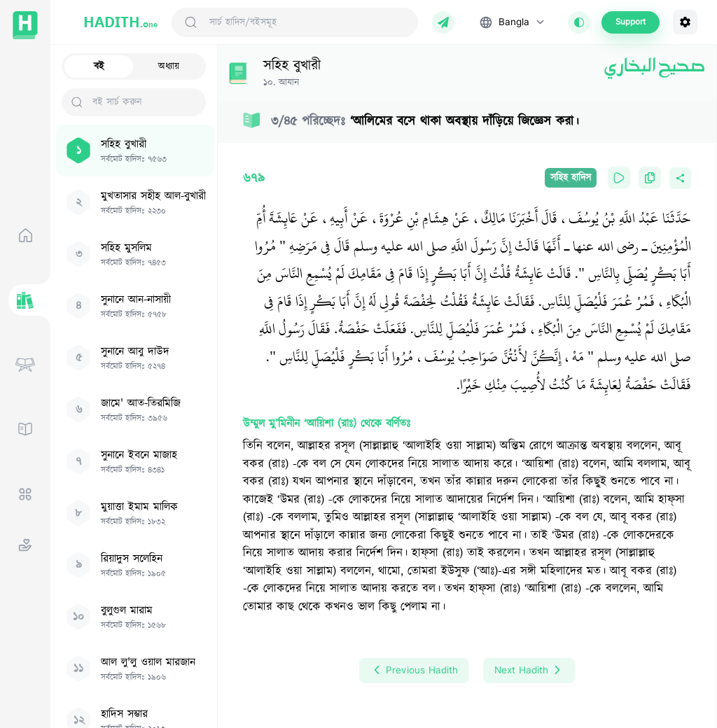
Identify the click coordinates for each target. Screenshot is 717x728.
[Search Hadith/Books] (308, 22)
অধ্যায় (169, 66)
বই (99, 66)
